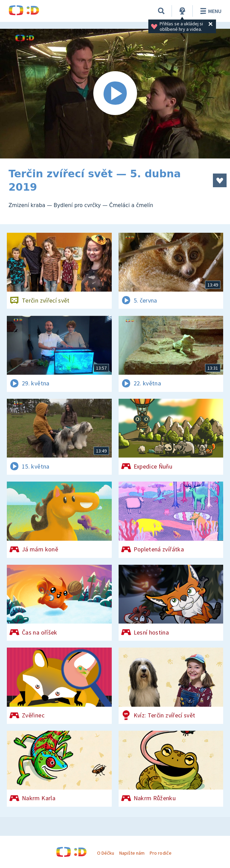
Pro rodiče (160, 853)
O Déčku (106, 853)
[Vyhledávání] (161, 11)
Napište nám (132, 853)
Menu (210, 11)
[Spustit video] (115, 94)
